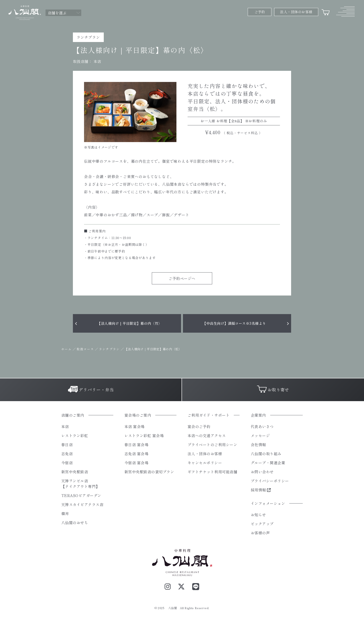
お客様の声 (260, 533)
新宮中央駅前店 (75, 472)
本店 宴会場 (135, 426)
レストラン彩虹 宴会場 (144, 435)
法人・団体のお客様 (205, 454)
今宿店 (67, 463)
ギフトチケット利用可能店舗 (212, 472)
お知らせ (258, 515)
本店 (97, 61)
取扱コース (85, 349)
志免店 (67, 454)
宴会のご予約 (199, 426)
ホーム (67, 349)
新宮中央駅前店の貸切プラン (149, 472)
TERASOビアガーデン (81, 495)
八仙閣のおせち (75, 523)
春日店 (67, 445)
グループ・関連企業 (268, 463)
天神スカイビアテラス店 (82, 504)
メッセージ (260, 435)
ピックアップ (262, 524)
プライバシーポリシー (270, 481)
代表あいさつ (262, 426)
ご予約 (260, 12)
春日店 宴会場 (136, 445)
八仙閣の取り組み (266, 454)
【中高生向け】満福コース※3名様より (234, 323)
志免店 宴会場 (136, 454)
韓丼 (65, 513)
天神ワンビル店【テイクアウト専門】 (80, 484)
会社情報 (258, 445)
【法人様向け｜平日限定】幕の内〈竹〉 (130, 323)
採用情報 (261, 490)
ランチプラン (109, 349)
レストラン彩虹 (75, 435)
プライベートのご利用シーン (212, 445)
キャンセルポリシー (205, 463)
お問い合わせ (262, 472)
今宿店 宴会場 (136, 463)
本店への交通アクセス (207, 435)
